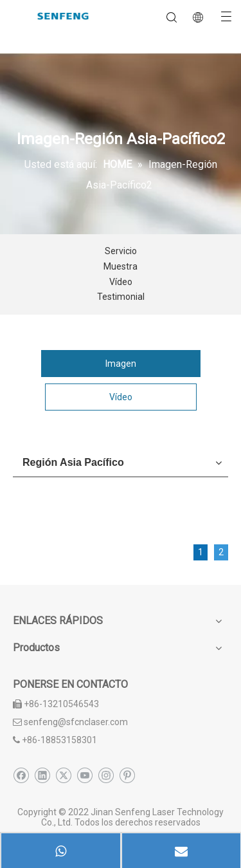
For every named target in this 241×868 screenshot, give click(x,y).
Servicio (121, 251)
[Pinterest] (127, 775)
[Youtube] (85, 775)
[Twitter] (63, 775)
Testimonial (121, 297)
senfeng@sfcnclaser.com (76, 722)
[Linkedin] (42, 775)
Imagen (121, 364)
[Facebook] (21, 775)
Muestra (121, 266)
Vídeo (121, 282)
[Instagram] (106, 775)
